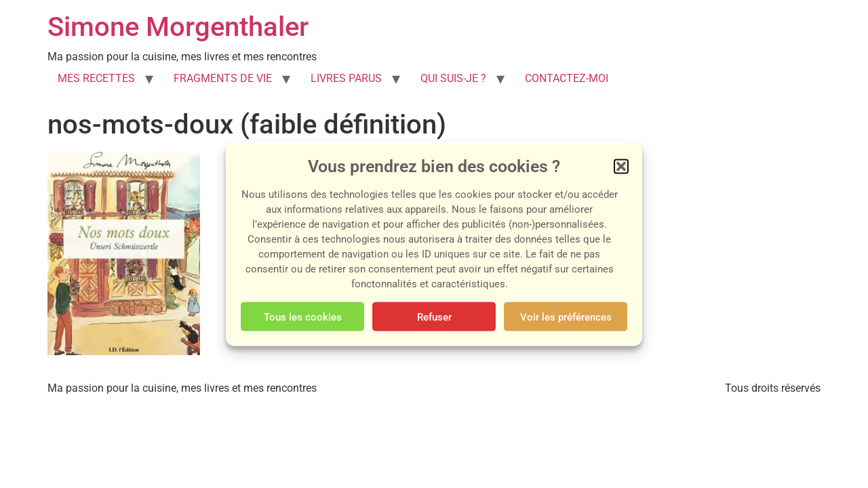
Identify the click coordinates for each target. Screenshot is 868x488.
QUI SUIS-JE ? (453, 78)
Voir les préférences (566, 317)
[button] (621, 167)
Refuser (434, 317)
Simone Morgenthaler (178, 27)
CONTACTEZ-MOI (567, 78)
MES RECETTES (96, 78)
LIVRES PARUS (346, 78)
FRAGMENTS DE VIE (223, 78)
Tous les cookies (303, 317)
